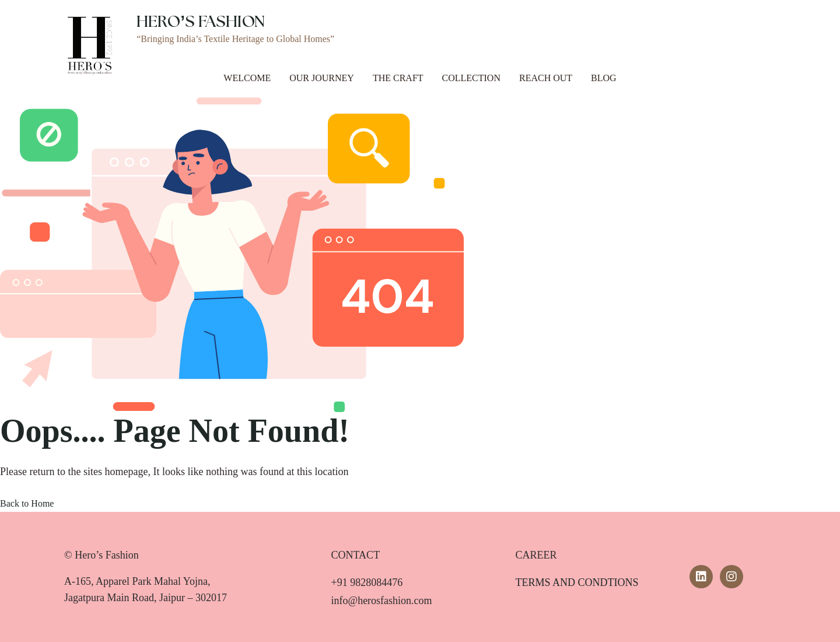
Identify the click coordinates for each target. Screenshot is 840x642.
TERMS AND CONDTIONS (577, 582)
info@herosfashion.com (382, 601)
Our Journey (322, 78)
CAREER (536, 555)
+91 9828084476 (367, 582)
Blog (604, 78)
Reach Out (546, 78)
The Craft (398, 78)
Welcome (247, 78)
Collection (471, 78)
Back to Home (27, 503)
